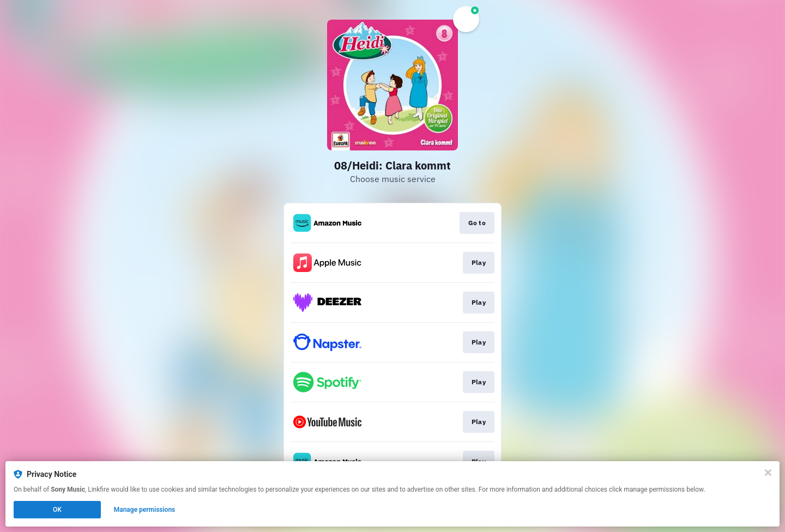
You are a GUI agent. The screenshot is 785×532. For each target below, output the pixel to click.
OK (57, 510)
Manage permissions (145, 510)
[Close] (768, 473)
